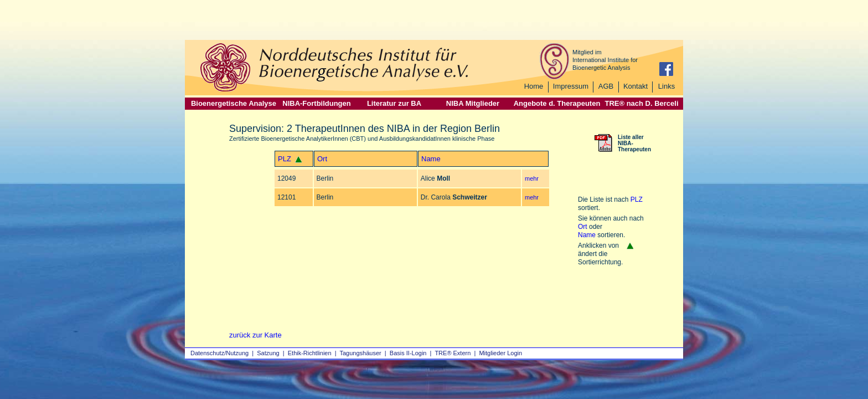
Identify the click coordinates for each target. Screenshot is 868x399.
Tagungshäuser (361, 353)
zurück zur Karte (255, 335)
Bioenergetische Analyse (234, 103)
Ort (322, 159)
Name (431, 159)
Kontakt (635, 86)
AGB (606, 86)
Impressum (571, 86)
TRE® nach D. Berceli (641, 103)
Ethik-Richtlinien (310, 353)
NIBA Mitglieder (473, 103)
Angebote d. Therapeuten (557, 103)
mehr (532, 178)
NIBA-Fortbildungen (316, 103)
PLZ (285, 159)
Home (534, 86)
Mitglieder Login (500, 353)
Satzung (268, 353)
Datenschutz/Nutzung (219, 353)
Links (666, 86)
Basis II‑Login (408, 353)
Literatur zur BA (394, 103)
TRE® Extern (453, 353)
